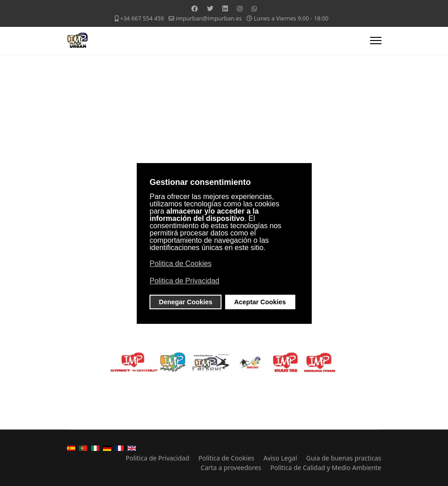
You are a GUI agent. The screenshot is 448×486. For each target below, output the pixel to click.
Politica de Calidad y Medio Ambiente (326, 468)
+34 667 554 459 (142, 18)
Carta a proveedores (231, 468)
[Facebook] (195, 8)
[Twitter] (210, 8)
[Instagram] (240, 8)
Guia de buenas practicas (344, 458)
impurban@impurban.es (209, 18)
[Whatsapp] (254, 8)
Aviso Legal (280, 458)
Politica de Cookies (226, 458)
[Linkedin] (225, 8)
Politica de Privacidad (157, 458)
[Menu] (376, 41)
